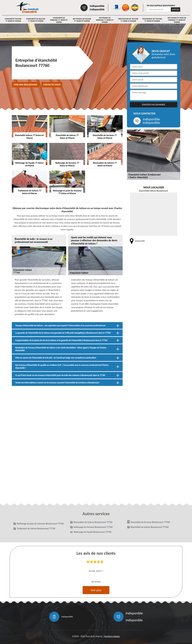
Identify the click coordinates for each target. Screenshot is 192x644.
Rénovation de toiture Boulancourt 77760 (93, 522)
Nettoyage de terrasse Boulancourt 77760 (93, 527)
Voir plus (96, 590)
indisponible (97, 6)
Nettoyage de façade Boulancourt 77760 (92, 532)
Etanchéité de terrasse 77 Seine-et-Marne (59, 20)
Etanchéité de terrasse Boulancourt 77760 (150, 522)
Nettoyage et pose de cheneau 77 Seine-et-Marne (177, 20)
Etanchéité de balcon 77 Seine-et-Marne (36, 20)
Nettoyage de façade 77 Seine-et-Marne (82, 20)
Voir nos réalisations (25, 85)
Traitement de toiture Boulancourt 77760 (36, 528)
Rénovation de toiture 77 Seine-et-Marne (128, 20)
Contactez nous (52, 85)
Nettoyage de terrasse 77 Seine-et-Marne (105, 20)
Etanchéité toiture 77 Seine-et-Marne (13, 20)
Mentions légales (112, 636)
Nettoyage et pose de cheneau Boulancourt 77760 (40, 524)
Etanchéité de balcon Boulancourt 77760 (150, 527)
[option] (96, 572)
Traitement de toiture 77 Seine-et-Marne (152, 20)
